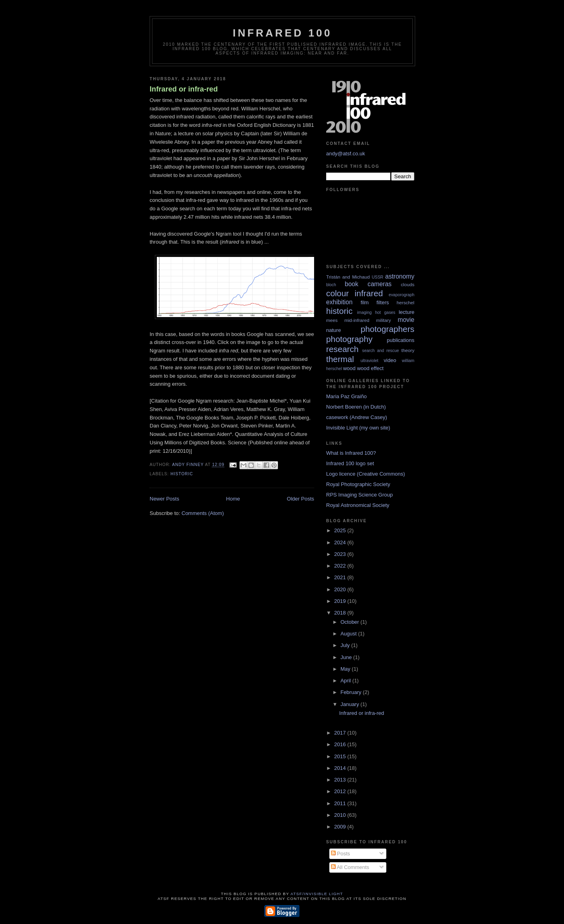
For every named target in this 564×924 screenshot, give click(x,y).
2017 (341, 733)
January (351, 704)
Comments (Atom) (203, 513)
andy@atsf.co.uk (346, 154)
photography (349, 339)
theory (408, 350)
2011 (341, 803)
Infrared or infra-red (184, 89)
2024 (341, 542)
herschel (406, 302)
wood (349, 368)
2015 (341, 756)
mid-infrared (357, 320)
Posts (341, 854)
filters (382, 302)
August (349, 634)
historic (182, 474)
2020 (341, 589)
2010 (341, 815)
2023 (341, 554)
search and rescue (381, 351)
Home (233, 499)
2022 (341, 566)
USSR (378, 277)
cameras (379, 284)
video (390, 360)
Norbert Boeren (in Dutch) (356, 407)
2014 (341, 768)
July (346, 645)
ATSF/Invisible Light (317, 894)
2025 (341, 530)
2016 (341, 744)
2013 (341, 780)
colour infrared (355, 293)
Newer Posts (164, 499)
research (342, 349)
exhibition (339, 302)
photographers (387, 329)
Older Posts (300, 499)
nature (334, 330)
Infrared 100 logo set (350, 463)
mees (332, 320)
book (351, 284)
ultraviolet (369, 361)
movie (406, 320)
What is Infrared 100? (351, 453)
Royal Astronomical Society (358, 505)
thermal (340, 359)
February (352, 692)
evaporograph (402, 295)
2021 (341, 577)
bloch (331, 285)
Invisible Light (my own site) (358, 428)
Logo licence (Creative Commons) (366, 474)
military (384, 320)
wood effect (370, 368)
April (347, 681)
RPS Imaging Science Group (359, 495)
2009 (341, 827)
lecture (407, 312)
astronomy (400, 276)
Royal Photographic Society (358, 484)
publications (401, 340)
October (351, 622)
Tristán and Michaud (348, 277)
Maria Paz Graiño (346, 396)
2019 (341, 601)
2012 (341, 791)
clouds (408, 284)
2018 (341, 613)
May (346, 669)
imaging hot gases (376, 312)
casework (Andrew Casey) (357, 417)
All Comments (350, 867)
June (347, 657)
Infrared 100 (282, 33)
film (365, 302)
